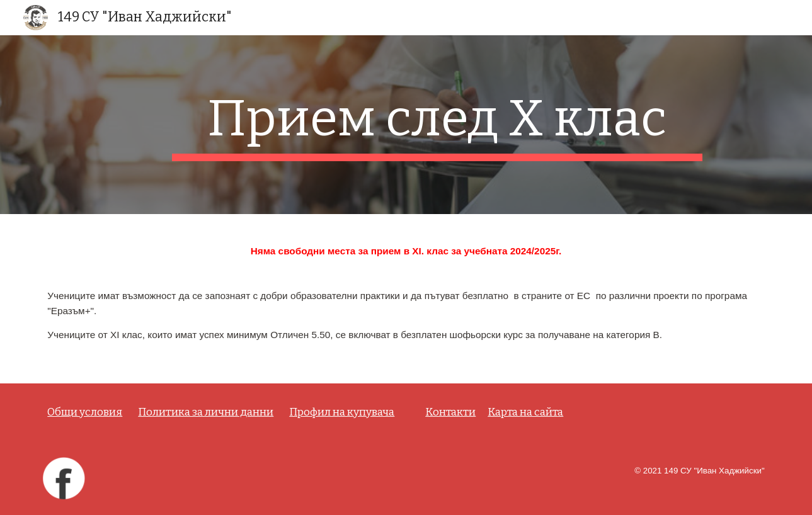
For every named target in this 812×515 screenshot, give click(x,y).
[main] (437, 125)
